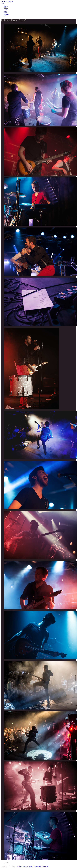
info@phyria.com (22, 866)
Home (6, 6)
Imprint (30, 866)
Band (6, 13)
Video (6, 8)
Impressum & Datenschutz (41, 866)
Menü (2, 3)
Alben (6, 9)
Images (6, 14)
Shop (6, 16)
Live (6, 11)
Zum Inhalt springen (7, 1)
